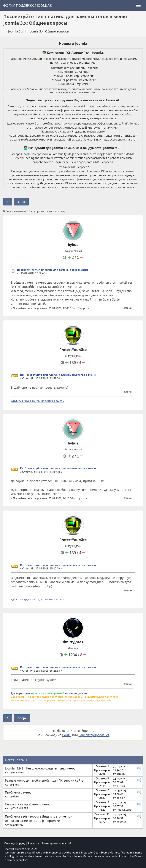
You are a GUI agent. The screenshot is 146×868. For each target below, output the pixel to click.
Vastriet (121, 822)
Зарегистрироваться (94, 735)
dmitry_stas (73, 642)
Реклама (33, 843)
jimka (16, 784)
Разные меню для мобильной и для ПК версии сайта (44, 780)
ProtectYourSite (73, 350)
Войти (67, 735)
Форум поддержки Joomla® (28, 5)
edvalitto (18, 772)
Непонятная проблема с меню (28, 804)
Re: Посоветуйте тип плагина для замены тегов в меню (58, 375)
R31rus (121, 786)
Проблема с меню (18, 792)
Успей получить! (76, 693)
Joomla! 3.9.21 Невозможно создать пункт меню (40, 768)
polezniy (18, 825)
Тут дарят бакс (21, 693)
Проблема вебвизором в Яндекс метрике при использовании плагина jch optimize (39, 819)
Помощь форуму (15, 843)
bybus (73, 245)
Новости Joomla (73, 44)
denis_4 (18, 796)
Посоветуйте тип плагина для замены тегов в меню (53, 270)
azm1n (121, 774)
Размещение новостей (56, 843)
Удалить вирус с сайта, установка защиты (38, 401)
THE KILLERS (21, 808)
